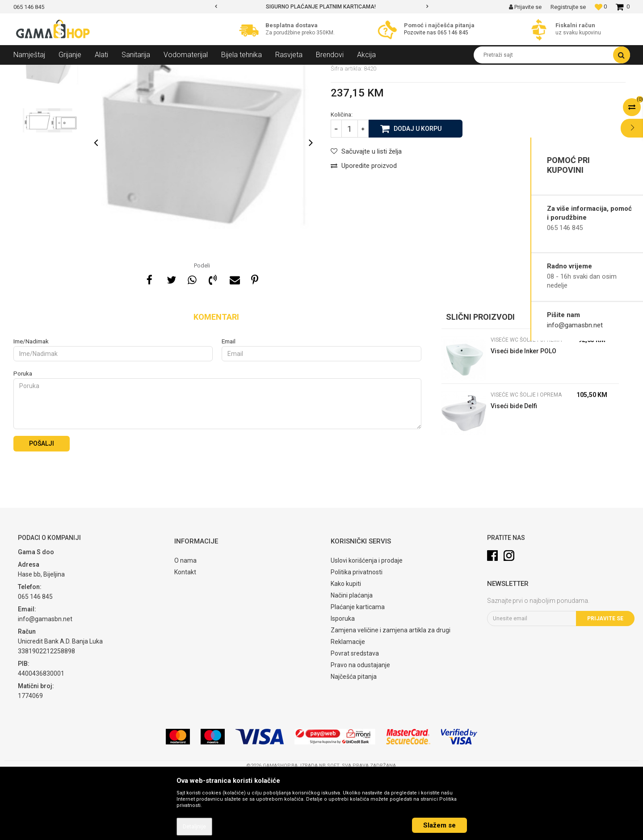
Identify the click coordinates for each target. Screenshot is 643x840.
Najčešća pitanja (354, 741)
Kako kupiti (346, 648)
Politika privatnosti (357, 637)
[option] (321, 7)
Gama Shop (27, 71)
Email (229, 406)
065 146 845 (453, 33)
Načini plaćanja (352, 660)
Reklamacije (348, 706)
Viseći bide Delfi (514, 471)
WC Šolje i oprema (137, 71)
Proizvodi (62, 71)
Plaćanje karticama (358, 672)
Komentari (216, 382)
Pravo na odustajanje (360, 730)
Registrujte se (568, 7)
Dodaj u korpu (418, 193)
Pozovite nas (421, 33)
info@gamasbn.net (575, 325)
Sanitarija (94, 71)
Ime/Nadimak (31, 406)
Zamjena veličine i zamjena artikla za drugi (391, 695)
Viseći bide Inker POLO (523, 416)
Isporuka (343, 683)
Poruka (23, 438)
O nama (185, 625)
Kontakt (185, 637)
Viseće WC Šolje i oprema (200, 71)
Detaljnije (194, 827)
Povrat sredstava (355, 718)
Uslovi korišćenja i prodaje (367, 625)
